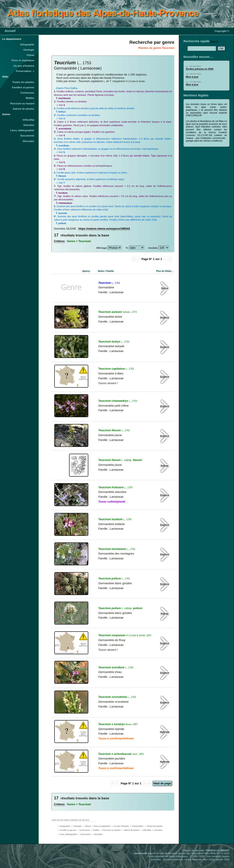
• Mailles (95, 830)
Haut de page (162, 783)
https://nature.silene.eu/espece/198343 (104, 229)
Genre (165, 288)
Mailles (30, 98)
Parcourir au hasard (22, 103)
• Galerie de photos (131, 830)
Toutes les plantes (23, 82)
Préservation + (25, 71)
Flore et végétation (23, 60)
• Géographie (64, 826)
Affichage (102, 248)
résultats (153, 248)
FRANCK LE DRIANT (218, 850)
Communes (27, 93)
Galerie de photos (24, 109)
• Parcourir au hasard (110, 830)
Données (29, 125)
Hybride (165, 732)
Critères (59, 241)
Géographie (27, 44)
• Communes (84, 830)
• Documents (85, 834)
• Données (157, 830)
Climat (30, 55)
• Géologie (76, 826)
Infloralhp (28, 120)
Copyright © (222, 31)
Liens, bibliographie (22, 130)
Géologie (29, 50)
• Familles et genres (67, 830)
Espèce (165, 317)
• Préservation (137, 826)
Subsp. (165, 466)
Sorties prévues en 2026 (200, 69)
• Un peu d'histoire (120, 826)
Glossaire (29, 141)
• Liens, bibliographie (68, 834)
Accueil (10, 31)
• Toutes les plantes (154, 826)
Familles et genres (23, 87)
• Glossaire (97, 834)
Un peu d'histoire (24, 66)
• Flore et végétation (101, 826)
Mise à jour (192, 77)
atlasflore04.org (143, 853)
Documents (27, 136)
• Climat (87, 826)
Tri (127, 248)
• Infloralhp (146, 830)
